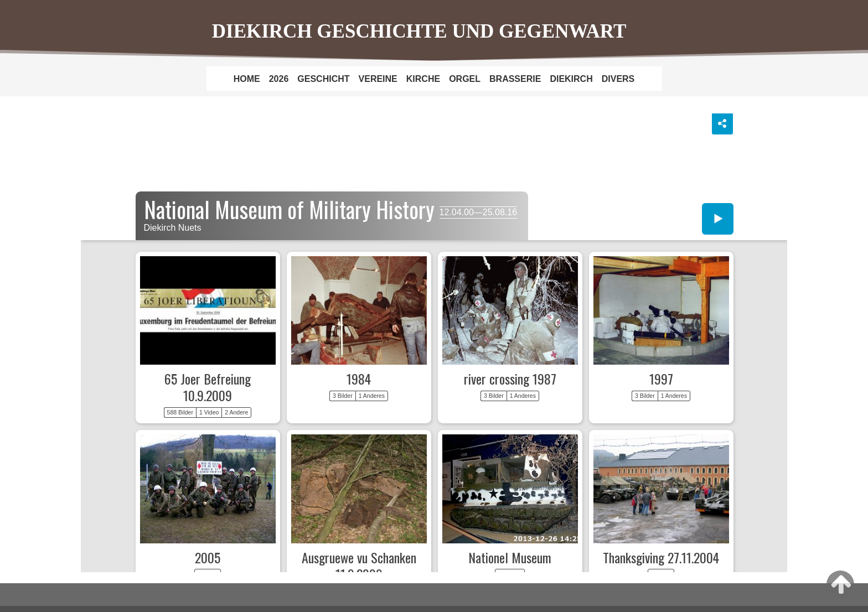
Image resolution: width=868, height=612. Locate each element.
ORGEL (465, 79)
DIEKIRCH (571, 79)
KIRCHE (423, 79)
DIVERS (618, 79)
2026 (279, 79)
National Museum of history (434, 340)
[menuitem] (247, 79)
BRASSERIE (515, 79)
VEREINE (378, 79)
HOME (247, 79)
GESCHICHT (323, 79)
